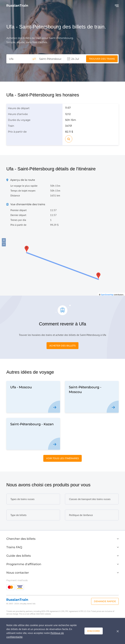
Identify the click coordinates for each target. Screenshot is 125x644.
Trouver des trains (102, 59)
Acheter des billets (62, 346)
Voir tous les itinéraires (62, 458)
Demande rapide (105, 601)
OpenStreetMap (107, 295)
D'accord (94, 631)
